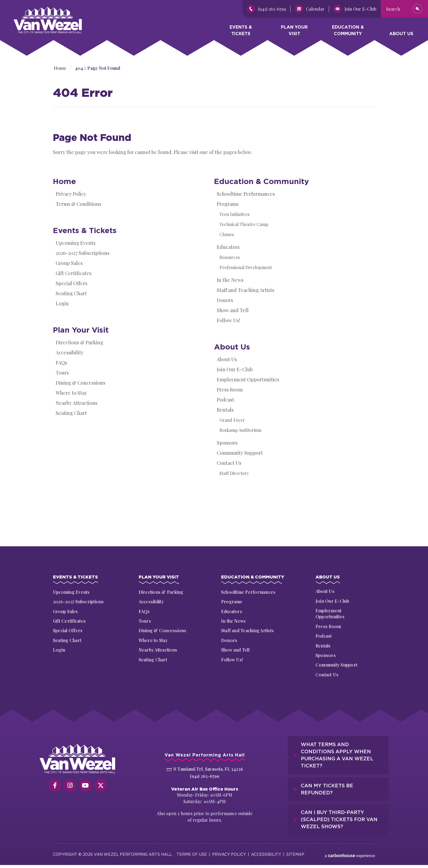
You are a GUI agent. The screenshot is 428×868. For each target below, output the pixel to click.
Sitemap (295, 852)
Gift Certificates (74, 273)
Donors (225, 300)
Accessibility (70, 352)
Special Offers (72, 283)
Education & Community (348, 31)
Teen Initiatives (234, 214)
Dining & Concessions (81, 383)
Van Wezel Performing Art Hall (44, 9)
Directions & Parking (79, 342)
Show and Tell (233, 310)
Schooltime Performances (246, 194)
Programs (228, 204)
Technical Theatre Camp (244, 224)
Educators (228, 247)
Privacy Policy (71, 194)
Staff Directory (234, 473)
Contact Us (229, 463)
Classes (227, 234)
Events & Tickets (241, 31)
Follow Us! (228, 320)
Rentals (225, 410)
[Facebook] (55, 786)
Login (62, 303)
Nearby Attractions (77, 403)
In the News (230, 280)
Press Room (230, 390)
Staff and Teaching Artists (246, 290)
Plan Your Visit (294, 31)
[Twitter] (101, 786)
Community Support (240, 453)
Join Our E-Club (235, 369)
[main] (214, 292)
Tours (62, 373)
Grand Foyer (232, 420)
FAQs (61, 363)
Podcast (225, 400)
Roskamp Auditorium (240, 430)
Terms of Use (192, 852)
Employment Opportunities (248, 379)
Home (59, 68)
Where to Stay (71, 393)
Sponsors (227, 443)
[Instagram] (70, 786)
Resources (230, 257)
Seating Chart (71, 293)
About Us (401, 35)
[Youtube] (85, 786)
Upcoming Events (76, 243)
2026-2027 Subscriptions (83, 253)
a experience (350, 852)
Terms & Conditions (78, 204)
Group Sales (69, 263)
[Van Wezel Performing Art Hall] (78, 759)
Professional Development (246, 267)
